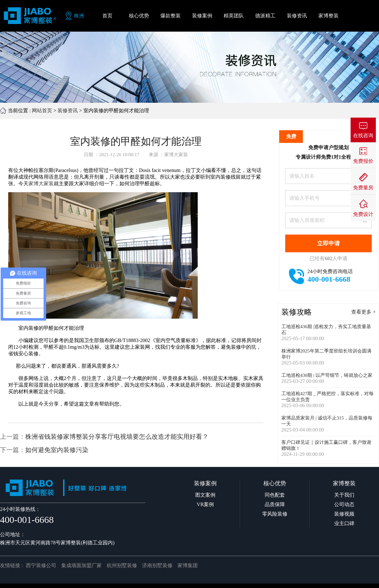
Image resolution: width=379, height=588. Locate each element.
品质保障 (275, 504)
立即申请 (328, 243)
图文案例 (205, 495)
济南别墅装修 (157, 565)
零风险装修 (275, 514)
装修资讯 (68, 110)
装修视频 (344, 514)
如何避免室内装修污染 (57, 450)
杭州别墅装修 (122, 565)
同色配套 (275, 495)
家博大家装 (41, 184)
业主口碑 (344, 523)
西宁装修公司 (41, 565)
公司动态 (344, 504)
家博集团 (188, 565)
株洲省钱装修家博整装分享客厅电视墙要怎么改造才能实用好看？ (117, 437)
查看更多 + (363, 312)
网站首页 (42, 110)
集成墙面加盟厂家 (81, 565)
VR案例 (205, 504)
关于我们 (344, 495)
